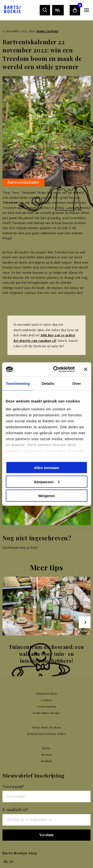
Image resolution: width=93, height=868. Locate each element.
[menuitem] (58, 10)
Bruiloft (46, 761)
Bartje (47, 748)
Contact (46, 700)
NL (58, 10)
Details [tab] (48, 383)
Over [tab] (77, 383)
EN (12, 862)
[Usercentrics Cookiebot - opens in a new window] (55, 369)
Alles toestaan (47, 468)
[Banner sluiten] (86, 369)
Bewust (47, 754)
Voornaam (13, 786)
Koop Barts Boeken (46, 727)
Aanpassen (47, 482)
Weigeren (46, 496)
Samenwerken (46, 693)
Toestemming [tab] (18, 383)
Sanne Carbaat (47, 31)
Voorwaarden (46, 706)
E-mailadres (15, 809)
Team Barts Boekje (46, 713)
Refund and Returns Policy (47, 734)
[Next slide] (85, 622)
